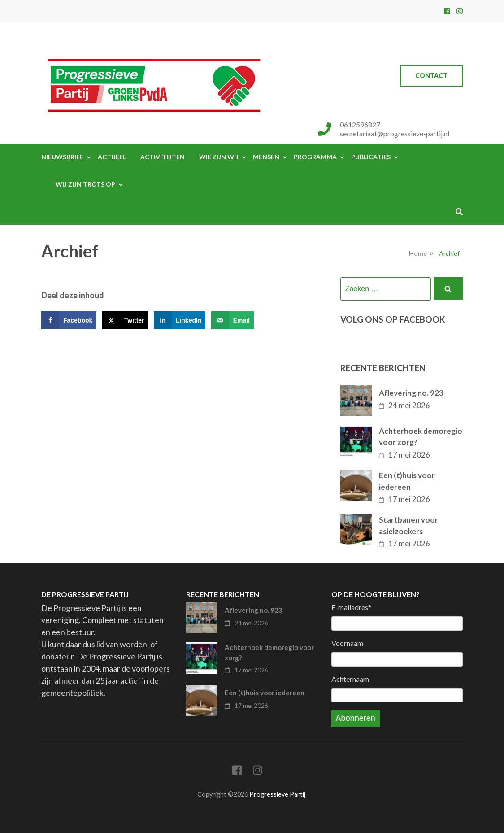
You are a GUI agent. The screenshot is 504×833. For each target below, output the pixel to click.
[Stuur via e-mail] (232, 320)
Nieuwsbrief (62, 157)
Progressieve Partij (277, 794)
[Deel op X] (125, 320)
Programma (315, 157)
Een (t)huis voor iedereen (407, 481)
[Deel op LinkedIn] (180, 320)
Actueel (112, 157)
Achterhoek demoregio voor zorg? (421, 437)
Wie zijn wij (219, 157)
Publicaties (371, 157)
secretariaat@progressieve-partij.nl (395, 133)
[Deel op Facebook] (69, 320)
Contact (431, 76)
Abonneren (356, 718)
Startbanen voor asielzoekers (408, 526)
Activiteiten (163, 157)
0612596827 (360, 124)
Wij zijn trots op (85, 184)
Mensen (266, 157)
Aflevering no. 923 (411, 393)
